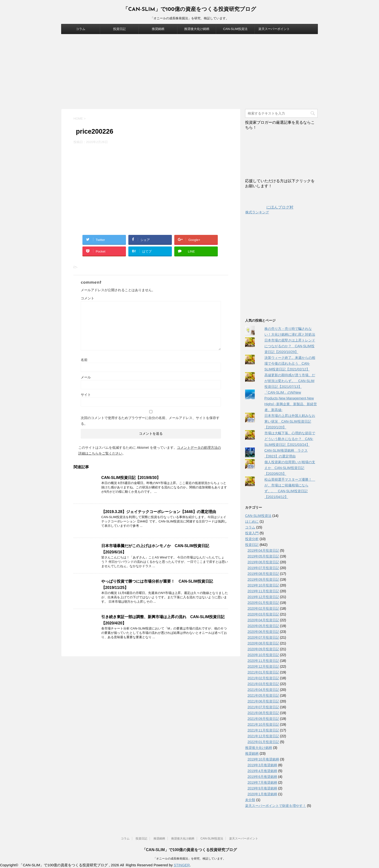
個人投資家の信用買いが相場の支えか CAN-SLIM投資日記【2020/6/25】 (290, 468)
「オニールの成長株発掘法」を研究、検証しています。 (189, 859)
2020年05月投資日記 (263, 626)
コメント (87, 298)
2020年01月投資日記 (263, 603)
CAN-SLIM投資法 (235, 29)
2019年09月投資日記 (263, 579)
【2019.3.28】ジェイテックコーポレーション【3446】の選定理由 (159, 512)
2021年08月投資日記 (263, 713)
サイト (86, 395)
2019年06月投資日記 (263, 562)
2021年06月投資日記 (263, 701)
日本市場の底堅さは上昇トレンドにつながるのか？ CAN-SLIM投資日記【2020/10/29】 (290, 346)
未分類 (250, 800)
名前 (84, 360)
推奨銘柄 (158, 29)
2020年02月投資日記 (263, 608)
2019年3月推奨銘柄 (262, 765)
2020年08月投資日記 (263, 643)
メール (86, 377)
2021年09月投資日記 (263, 719)
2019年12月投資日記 (263, 597)
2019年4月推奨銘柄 (262, 771)
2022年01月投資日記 (263, 742)
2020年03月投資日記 (263, 614)
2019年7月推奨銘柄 (262, 782)
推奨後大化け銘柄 (197, 29)
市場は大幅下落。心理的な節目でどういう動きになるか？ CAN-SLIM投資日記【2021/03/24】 (290, 439)
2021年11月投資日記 (263, 730)
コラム (81, 29)
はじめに (252, 521)
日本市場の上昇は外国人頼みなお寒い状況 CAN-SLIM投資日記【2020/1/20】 (290, 421)
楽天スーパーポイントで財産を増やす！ (276, 806)
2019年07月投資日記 (263, 568)
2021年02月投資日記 (263, 678)
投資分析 (252, 539)
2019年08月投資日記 (263, 574)
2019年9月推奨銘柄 (262, 788)
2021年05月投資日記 (263, 695)
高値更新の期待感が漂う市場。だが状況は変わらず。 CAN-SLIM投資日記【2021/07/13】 (290, 381)
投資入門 (252, 533)
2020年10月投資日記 (263, 655)
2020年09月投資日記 (263, 649)
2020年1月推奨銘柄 (262, 794)
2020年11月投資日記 (263, 661)
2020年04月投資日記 (263, 620)
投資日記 (119, 29)
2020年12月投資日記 (263, 666)
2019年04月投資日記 (263, 550)
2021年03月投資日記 (263, 684)
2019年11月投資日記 (263, 591)
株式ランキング (257, 212)
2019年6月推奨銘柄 (262, 777)
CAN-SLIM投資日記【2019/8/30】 (131, 478)
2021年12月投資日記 (263, 736)
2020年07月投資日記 (263, 637)
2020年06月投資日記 (263, 632)
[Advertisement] (189, 70)
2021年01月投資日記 (263, 672)
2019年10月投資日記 (263, 585)
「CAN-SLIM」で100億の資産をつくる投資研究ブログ (189, 10)
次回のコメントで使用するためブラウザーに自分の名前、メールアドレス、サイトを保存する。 (150, 421)
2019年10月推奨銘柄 (263, 759)
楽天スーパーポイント (274, 29)
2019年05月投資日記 (263, 556)
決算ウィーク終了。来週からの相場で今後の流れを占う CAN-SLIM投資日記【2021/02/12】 (290, 363)
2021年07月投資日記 (263, 707)
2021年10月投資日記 (263, 724)
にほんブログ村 (269, 207)
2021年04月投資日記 (263, 690)
